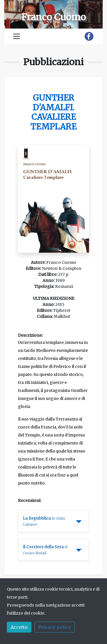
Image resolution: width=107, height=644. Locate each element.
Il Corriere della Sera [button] (45, 550)
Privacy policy (55, 627)
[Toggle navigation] (17, 36)
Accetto (19, 627)
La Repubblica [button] (44, 521)
